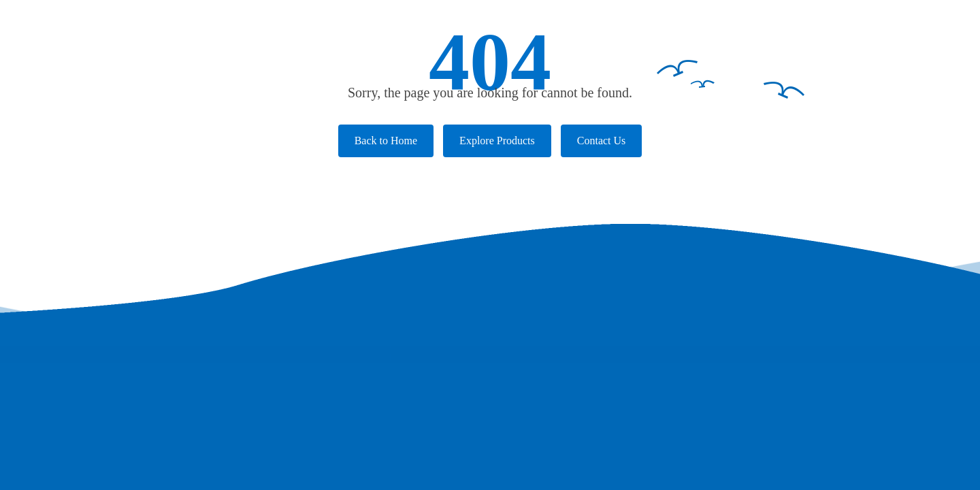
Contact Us (602, 141)
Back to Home (386, 141)
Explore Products (497, 141)
